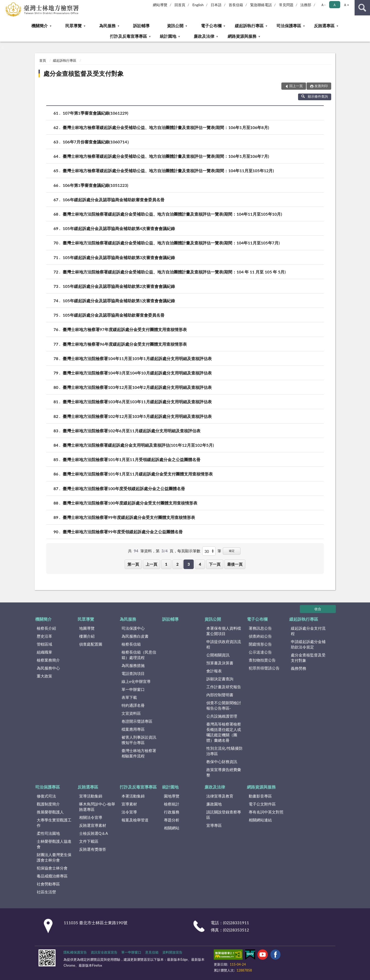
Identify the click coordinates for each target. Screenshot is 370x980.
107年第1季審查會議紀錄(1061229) (95, 113)
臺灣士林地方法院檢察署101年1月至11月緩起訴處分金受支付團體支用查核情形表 (138, 474)
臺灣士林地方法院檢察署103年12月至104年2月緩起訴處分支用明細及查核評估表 (137, 387)
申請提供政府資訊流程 (224, 644)
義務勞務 (299, 668)
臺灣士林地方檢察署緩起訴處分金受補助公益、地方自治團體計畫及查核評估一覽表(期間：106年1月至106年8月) (166, 127)
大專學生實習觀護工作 (54, 823)
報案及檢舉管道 (135, 820)
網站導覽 (160, 5)
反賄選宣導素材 (93, 825)
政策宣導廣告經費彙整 (224, 772)
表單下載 (129, 697)
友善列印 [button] (321, 86)
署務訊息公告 (260, 628)
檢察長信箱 (131, 644)
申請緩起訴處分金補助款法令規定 (308, 644)
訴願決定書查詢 (220, 679)
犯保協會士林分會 (52, 868)
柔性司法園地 (48, 833)
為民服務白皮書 (135, 636)
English (198, 5)
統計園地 (168, 36)
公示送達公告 (260, 652)
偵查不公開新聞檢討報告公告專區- (224, 705)
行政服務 (172, 812)
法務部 (306, 5)
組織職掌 (44, 652)
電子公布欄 (211, 26)
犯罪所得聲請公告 (264, 668)
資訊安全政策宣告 (104, 952)
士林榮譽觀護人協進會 (54, 844)
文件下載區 (89, 841)
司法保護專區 (289, 26)
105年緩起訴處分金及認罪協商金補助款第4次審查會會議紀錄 (119, 228)
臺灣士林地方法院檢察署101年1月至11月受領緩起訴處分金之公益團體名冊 (132, 459)
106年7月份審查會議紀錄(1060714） (97, 142)
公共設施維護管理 (222, 716)
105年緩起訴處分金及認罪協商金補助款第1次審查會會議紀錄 (119, 301)
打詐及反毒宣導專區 (128, 36)
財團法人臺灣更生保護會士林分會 (54, 857)
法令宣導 (129, 812)
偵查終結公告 (260, 636)
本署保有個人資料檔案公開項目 (224, 631)
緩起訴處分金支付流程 (308, 631)
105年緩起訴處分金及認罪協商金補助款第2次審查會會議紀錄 (119, 286)
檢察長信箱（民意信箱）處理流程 (139, 655)
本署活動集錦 (133, 796)
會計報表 (214, 671)
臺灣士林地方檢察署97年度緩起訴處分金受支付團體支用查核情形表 (125, 329)
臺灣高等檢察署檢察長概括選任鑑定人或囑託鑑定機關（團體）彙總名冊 (224, 732)
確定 (232, 551)
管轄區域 (44, 644)
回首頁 (180, 5)
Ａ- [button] (323, 5)
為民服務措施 (133, 665)
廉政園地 (214, 804)
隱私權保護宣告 (75, 952)
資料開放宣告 (172, 952)
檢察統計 (172, 804)
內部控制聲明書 (220, 695)
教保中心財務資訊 (222, 762)
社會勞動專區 (48, 884)
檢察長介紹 (46, 628)
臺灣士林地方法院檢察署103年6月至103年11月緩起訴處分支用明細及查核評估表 (137, 402)
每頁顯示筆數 (189, 551)
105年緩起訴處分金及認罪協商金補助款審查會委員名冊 (114, 315)
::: (4, 4)
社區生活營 (46, 892)
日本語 (216, 5)
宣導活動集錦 (91, 796)
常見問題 (286, 5)
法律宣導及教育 (220, 796)
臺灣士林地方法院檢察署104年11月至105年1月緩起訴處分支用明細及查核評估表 (137, 358)
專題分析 (172, 820)
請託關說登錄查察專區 (224, 815)
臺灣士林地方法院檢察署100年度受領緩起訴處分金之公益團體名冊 (124, 488)
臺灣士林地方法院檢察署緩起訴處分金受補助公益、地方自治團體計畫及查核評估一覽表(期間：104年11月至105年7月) (171, 243)
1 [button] (166, 564)
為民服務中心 (48, 668)
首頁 (43, 60)
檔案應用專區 (133, 729)
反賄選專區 (324, 26)
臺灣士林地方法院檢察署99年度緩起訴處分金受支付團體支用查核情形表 (129, 517)
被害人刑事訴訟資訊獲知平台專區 (139, 740)
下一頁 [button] (215, 564)
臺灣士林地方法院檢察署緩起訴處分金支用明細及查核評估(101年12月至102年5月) (138, 445)
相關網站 (172, 828)
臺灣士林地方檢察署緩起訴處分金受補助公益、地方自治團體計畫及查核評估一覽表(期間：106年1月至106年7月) (166, 156)
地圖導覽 (87, 628)
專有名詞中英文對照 (266, 812)
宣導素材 (129, 804)
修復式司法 (46, 796)
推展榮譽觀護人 (50, 812)
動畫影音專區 (260, 796)
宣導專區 (214, 825)
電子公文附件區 (262, 804)
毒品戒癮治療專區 (52, 876)
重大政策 (44, 676)
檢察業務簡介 (48, 660)
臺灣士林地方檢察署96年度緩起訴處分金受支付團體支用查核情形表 (125, 344)
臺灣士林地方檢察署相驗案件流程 (139, 753)
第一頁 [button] (133, 564)
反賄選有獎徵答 (93, 849)
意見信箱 (152, 952)
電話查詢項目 (133, 673)
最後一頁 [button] (235, 564)
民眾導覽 (73, 26)
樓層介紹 (87, 636)
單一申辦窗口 (133, 689)
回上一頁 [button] (296, 86)
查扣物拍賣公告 (262, 660)
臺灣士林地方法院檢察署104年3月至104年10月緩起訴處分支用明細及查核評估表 (137, 373)
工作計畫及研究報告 (224, 687)
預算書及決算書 (220, 663)
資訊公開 (175, 26)
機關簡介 (40, 26)
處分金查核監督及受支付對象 (84, 73)
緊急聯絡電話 (261, 5)
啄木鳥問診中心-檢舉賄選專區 (97, 807)
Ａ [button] (335, 5)
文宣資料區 (131, 713)
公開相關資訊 (218, 655)
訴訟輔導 (141, 26)
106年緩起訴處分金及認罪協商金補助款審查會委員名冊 (114, 200)
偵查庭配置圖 (91, 644)
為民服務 (107, 26)
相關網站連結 (260, 820)
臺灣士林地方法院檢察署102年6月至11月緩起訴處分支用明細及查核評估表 (132, 431)
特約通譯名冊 (133, 705)
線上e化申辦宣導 (136, 681)
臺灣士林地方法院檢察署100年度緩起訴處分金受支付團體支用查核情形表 (130, 503)
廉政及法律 (204, 36)
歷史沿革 (44, 636)
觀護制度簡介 (48, 804)
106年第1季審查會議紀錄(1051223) (95, 185)
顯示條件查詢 (315, 96)
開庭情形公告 (260, 644)
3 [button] (189, 564)
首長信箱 (236, 5)
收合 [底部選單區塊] (318, 609)
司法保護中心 (133, 628)
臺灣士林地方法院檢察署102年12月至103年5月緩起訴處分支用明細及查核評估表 (137, 416)
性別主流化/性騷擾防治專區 (225, 751)
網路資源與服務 (242, 36)
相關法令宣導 (91, 817)
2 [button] (177, 564)
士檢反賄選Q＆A (94, 833)
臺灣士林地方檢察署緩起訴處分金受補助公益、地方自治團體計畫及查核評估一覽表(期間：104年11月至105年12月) (168, 171)
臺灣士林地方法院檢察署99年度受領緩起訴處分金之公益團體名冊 (123, 532)
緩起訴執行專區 (249, 26)
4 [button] (200, 564)
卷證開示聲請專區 (137, 721)
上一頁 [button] (151, 564)
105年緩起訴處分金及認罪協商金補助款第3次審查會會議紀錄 (119, 257)
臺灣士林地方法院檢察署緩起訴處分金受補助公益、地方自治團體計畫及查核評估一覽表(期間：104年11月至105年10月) (172, 214)
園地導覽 (172, 796)
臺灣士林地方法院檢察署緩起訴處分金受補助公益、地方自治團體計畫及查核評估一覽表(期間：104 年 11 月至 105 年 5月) (174, 272)
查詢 (362, 8)
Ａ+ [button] (346, 5)
